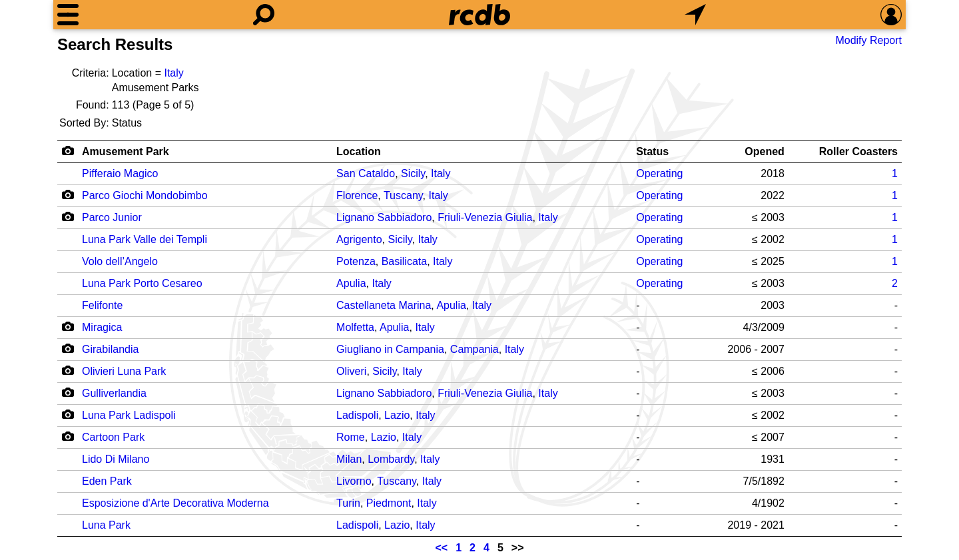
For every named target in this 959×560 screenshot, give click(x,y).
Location (359, 151)
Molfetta (355, 327)
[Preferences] (891, 15)
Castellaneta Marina (384, 305)
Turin (348, 503)
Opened (765, 151)
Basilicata (404, 261)
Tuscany (403, 195)
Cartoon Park (113, 437)
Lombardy (391, 459)
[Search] (264, 15)
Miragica (102, 327)
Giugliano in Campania (390, 349)
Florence (357, 195)
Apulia (351, 283)
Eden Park (107, 481)
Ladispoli (357, 415)
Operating (659, 173)
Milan (349, 459)
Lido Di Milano (116, 459)
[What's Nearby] (695, 15)
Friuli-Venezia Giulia (485, 217)
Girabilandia (110, 349)
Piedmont (389, 503)
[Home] (479, 15)
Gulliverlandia (114, 393)
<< (442, 548)
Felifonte (102, 305)
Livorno (354, 481)
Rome (351, 437)
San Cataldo (366, 173)
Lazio (397, 415)
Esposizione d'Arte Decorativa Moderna (175, 503)
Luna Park (106, 525)
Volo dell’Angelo (120, 261)
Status (652, 151)
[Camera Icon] (68, 194)
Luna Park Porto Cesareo (142, 283)
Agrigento (359, 239)
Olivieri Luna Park (124, 371)
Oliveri (351, 371)
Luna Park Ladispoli (129, 415)
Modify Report (868, 40)
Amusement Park (126, 151)
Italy (173, 73)
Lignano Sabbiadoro (384, 217)
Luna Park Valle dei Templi (145, 239)
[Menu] (68, 15)
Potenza (356, 261)
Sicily (413, 173)
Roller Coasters (858, 151)
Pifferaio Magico (120, 173)
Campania (475, 349)
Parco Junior (112, 217)
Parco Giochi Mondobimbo (145, 195)
